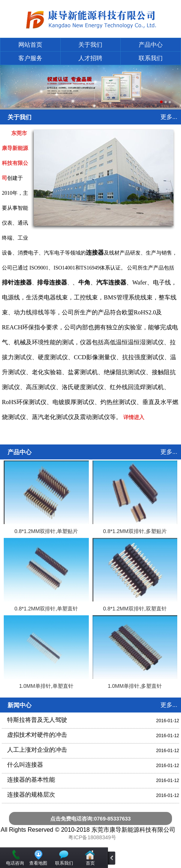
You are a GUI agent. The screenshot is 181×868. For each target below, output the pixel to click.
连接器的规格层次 (31, 795)
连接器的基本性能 (31, 780)
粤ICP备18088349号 (92, 837)
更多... (169, 117)
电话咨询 (15, 863)
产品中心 (151, 45)
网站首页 (30, 45)
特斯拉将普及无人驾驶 (37, 720)
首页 (90, 863)
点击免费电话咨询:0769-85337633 (90, 819)
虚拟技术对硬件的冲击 (37, 735)
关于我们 (90, 45)
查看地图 (38, 863)
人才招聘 (90, 58)
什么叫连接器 (25, 765)
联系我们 (151, 58)
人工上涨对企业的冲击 (37, 750)
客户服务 (30, 58)
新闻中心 (19, 705)
